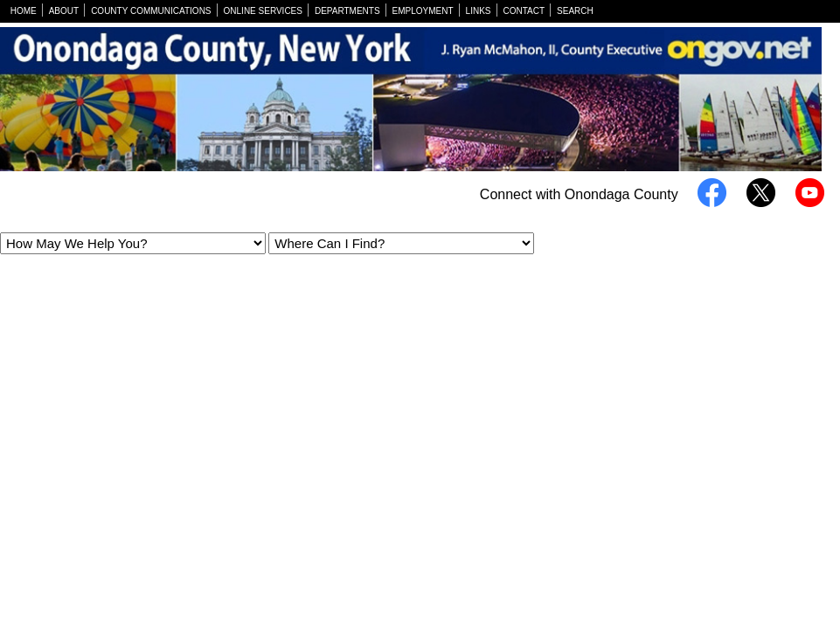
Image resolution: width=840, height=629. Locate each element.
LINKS (479, 11)
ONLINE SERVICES (263, 11)
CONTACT (524, 11)
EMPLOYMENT (423, 11)
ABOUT (64, 11)
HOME (24, 11)
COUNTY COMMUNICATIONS (151, 11)
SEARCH (575, 11)
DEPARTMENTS (347, 11)
